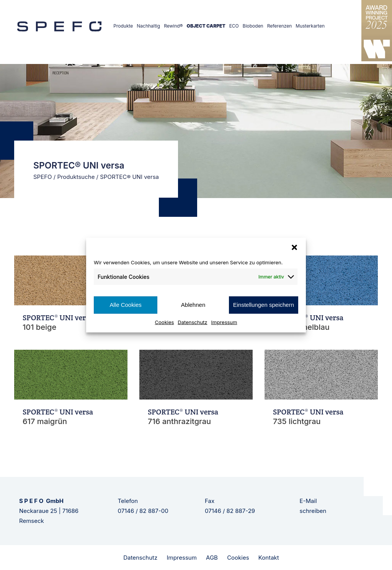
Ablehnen (193, 305)
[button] (294, 247)
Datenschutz (192, 322)
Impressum (224, 322)
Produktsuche (76, 177)
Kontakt (269, 558)
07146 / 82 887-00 (143, 511)
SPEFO (43, 177)
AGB (212, 558)
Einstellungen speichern (264, 305)
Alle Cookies (125, 305)
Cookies (165, 322)
